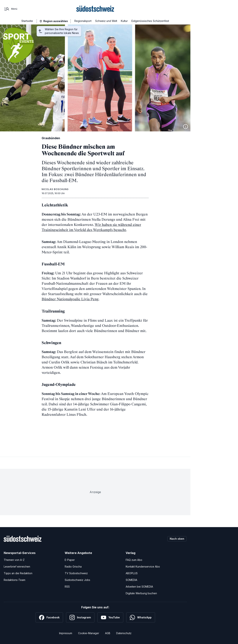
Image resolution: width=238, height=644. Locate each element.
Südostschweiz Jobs (77, 580)
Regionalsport (83, 21)
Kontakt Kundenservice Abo (143, 567)
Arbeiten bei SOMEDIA (139, 587)
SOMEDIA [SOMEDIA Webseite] (131, 580)
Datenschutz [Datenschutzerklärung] (124, 633)
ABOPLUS (132, 573)
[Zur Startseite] (95, 9)
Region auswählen (56, 21)
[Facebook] (49, 617)
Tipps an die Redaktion (18, 573)
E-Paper (70, 560)
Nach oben (177, 539)
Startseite (27, 21)
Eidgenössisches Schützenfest (150, 21)
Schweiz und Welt (106, 21)
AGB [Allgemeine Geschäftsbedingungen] (108, 633)
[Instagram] (80, 617)
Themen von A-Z (14, 560)
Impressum (66, 633)
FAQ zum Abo (134, 560)
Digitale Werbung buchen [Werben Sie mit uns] (141, 593)
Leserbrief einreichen (17, 567)
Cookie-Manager (89, 633)
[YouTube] (110, 617)
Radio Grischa (73, 567)
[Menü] (11, 9)
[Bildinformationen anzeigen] (186, 127)
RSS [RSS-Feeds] (67, 587)
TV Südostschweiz (76, 573)
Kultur (124, 21)
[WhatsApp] (141, 617)
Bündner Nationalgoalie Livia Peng (70, 299)
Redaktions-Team (15, 580)
